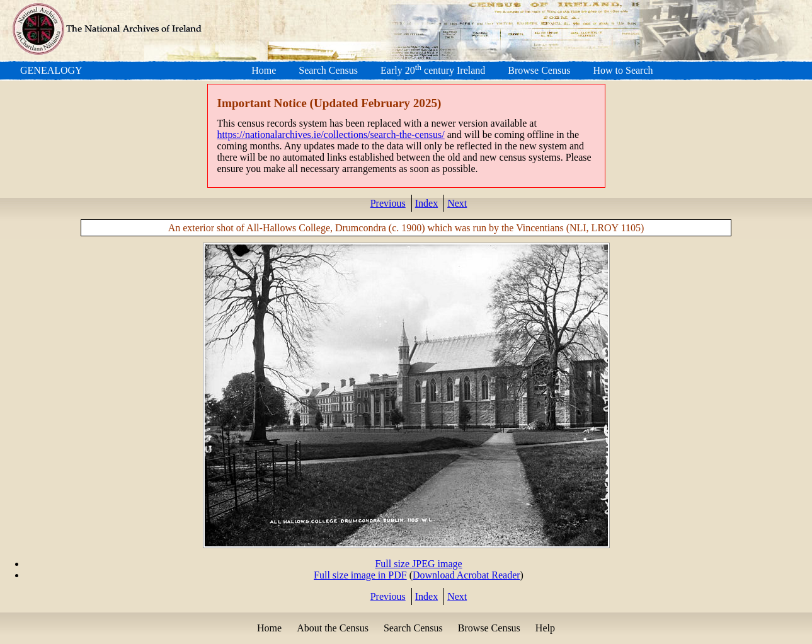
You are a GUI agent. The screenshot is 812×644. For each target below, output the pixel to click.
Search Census (328, 70)
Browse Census (539, 70)
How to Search (623, 70)
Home (264, 70)
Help (545, 628)
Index (426, 203)
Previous (388, 203)
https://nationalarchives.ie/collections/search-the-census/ (331, 135)
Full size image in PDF (360, 575)
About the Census (333, 628)
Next (457, 203)
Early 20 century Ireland (433, 70)
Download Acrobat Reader (466, 575)
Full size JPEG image (418, 564)
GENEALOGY (51, 70)
